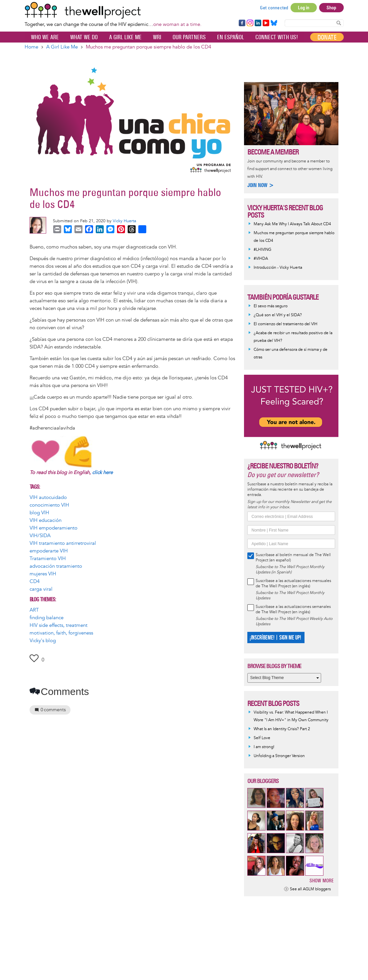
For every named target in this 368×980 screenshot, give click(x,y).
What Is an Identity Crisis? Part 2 (282, 729)
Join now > (261, 185)
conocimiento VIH (49, 505)
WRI (157, 37)
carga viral (41, 589)
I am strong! (264, 747)
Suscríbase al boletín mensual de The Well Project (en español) (293, 558)
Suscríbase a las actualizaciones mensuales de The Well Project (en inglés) (293, 584)
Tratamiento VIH (48, 559)
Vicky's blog (43, 641)
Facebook (242, 23)
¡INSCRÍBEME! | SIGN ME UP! (275, 638)
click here (102, 473)
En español (231, 37)
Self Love (262, 738)
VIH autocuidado (48, 497)
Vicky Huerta (124, 221)
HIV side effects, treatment (59, 625)
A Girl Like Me (125, 37)
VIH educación (46, 520)
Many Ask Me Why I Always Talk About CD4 (292, 224)
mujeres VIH (43, 574)
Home (31, 47)
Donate (327, 37)
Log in (304, 8)
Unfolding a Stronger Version (279, 756)
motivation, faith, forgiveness (61, 633)
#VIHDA (261, 259)
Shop (331, 8)
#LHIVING (262, 250)
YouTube (265, 23)
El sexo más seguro (271, 306)
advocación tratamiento (56, 566)
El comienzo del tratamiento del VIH (286, 324)
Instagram (250, 23)
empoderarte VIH (49, 551)
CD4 (35, 582)
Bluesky (274, 23)
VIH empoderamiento (54, 528)
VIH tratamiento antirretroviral (63, 543)
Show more (322, 881)
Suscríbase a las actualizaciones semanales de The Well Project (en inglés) (293, 609)
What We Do (84, 37)
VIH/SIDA (40, 536)
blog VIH (39, 513)
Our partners (189, 37)
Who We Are (45, 37)
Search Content (339, 23)
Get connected (274, 8)
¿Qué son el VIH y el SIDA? (278, 315)
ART (34, 610)
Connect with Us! (277, 37)
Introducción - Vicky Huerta (278, 268)
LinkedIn (258, 23)
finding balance (47, 618)
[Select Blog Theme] (284, 678)
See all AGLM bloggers (310, 889)
